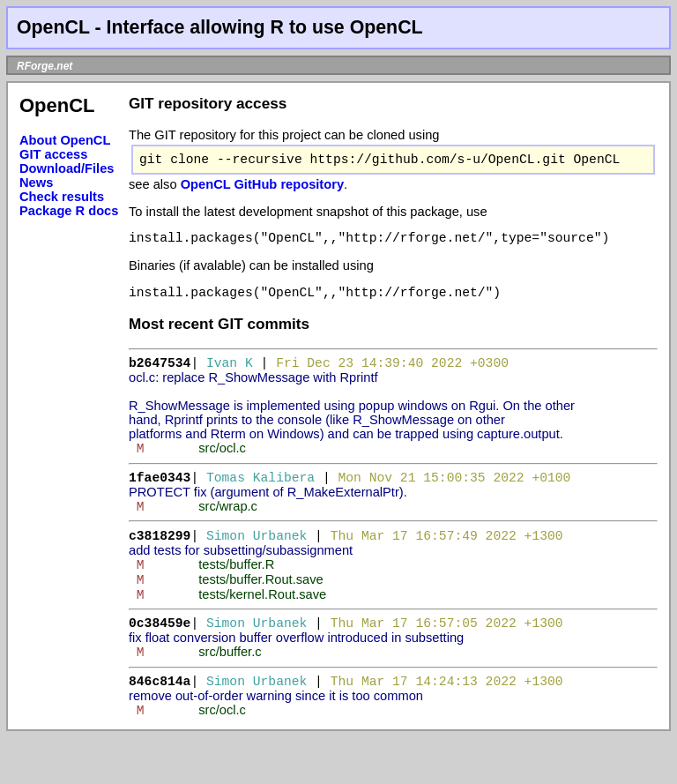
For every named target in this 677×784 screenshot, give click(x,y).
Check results (62, 197)
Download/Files (67, 168)
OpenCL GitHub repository (262, 188)
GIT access (53, 154)
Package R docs (69, 211)
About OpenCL (65, 140)
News (36, 183)
